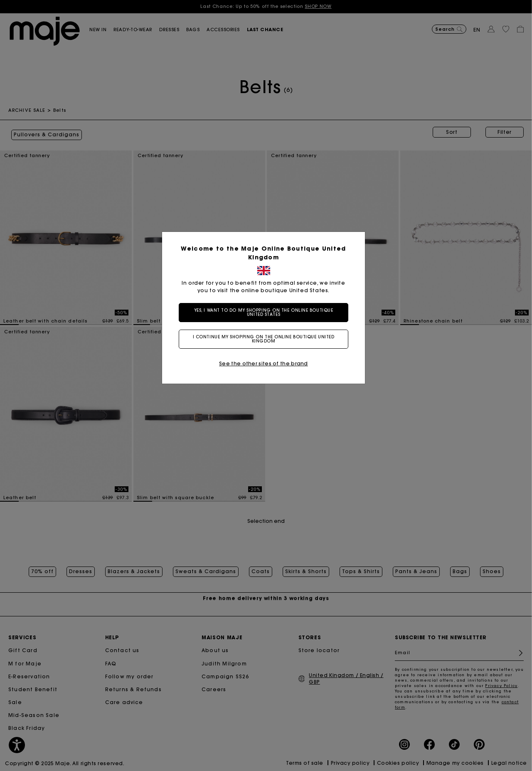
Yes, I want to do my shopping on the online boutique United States (266, 312)
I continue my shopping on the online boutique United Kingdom (266, 339)
